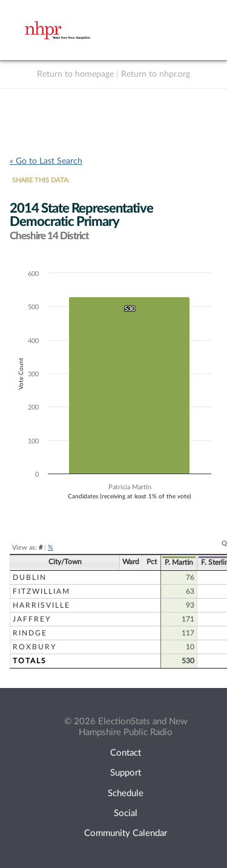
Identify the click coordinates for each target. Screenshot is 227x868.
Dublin (30, 577)
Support (126, 773)
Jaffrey (32, 619)
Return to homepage (75, 74)
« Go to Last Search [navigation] (46, 161)
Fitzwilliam (41, 591)
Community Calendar (126, 833)
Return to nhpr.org (156, 74)
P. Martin (179, 562)
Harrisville (41, 605)
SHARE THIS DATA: (41, 180)
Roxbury (35, 647)
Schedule (126, 793)
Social (126, 813)
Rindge (30, 633)
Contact (126, 753)
